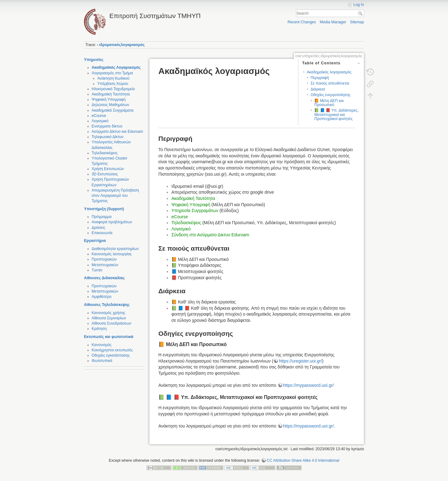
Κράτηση (99, 329)
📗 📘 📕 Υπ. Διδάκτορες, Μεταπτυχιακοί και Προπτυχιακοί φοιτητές (336, 115)
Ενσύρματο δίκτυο (107, 126)
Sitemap (357, 22)
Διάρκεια (318, 89)
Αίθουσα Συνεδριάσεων (112, 323)
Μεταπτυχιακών (105, 265)
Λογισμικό (100, 121)
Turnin (97, 270)
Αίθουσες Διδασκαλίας (104, 278)
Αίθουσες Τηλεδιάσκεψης (107, 305)
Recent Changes (302, 22)
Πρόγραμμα (102, 217)
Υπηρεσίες (94, 60)
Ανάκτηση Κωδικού (113, 78)
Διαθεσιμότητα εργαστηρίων (115, 249)
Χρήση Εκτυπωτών (108, 169)
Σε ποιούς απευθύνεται (330, 83)
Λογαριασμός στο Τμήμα (112, 73)
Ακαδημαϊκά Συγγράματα (113, 110)
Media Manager (333, 22)
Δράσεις (99, 228)
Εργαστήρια (95, 241)
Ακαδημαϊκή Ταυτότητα (111, 94)
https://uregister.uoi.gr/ (300, 361)
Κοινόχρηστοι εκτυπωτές (112, 350)
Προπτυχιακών (104, 259)
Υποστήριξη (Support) (104, 209)
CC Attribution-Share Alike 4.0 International (303, 460)
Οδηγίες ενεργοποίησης (330, 95)
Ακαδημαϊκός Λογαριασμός (116, 67)
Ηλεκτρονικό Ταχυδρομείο (113, 89)
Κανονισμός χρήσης (109, 313)
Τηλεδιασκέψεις (105, 153)
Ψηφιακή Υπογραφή (109, 99)
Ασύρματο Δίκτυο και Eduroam (117, 132)
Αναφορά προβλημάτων (112, 222)
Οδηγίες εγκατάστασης (111, 355)
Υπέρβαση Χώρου (113, 84)
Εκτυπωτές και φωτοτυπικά (109, 337)
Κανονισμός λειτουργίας (112, 254)
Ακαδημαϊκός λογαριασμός (329, 72)
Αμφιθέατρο (102, 297)
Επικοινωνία (102, 233)
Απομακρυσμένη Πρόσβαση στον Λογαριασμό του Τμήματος (115, 196)
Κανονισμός (102, 345)
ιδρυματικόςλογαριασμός (122, 45)
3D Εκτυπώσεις (105, 174)
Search (361, 13)
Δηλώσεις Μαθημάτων (111, 105)
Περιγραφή (320, 78)
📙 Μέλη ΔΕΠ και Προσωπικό (329, 103)
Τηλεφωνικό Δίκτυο (108, 137)
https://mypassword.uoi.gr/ (308, 385)
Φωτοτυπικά (102, 361)
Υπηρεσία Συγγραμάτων (195, 210)
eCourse (99, 116)
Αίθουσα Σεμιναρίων (109, 318)
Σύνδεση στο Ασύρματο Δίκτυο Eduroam (210, 235)
